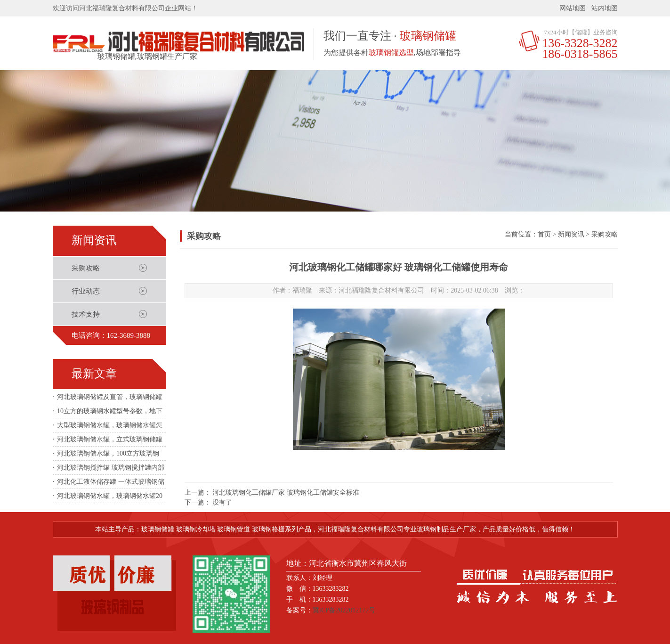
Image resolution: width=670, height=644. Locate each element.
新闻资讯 (571, 234)
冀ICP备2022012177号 (344, 610)
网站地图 (573, 8)
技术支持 (86, 314)
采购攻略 (86, 268)
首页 (544, 234)
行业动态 (86, 291)
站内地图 (605, 8)
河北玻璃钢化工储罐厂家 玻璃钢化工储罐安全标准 (286, 493)
